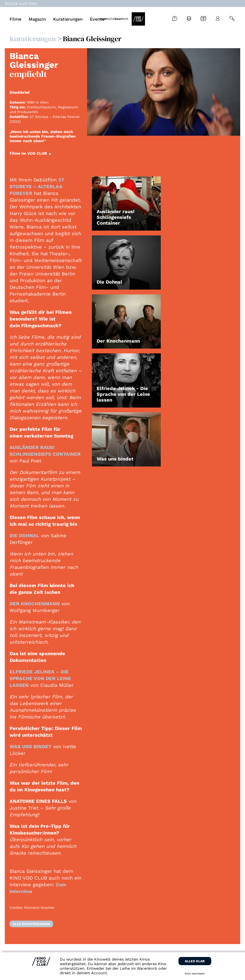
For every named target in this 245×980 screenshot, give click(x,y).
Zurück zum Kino (21, 3)
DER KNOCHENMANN (35, 604)
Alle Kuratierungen (31, 924)
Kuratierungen (33, 39)
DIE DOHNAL (24, 536)
